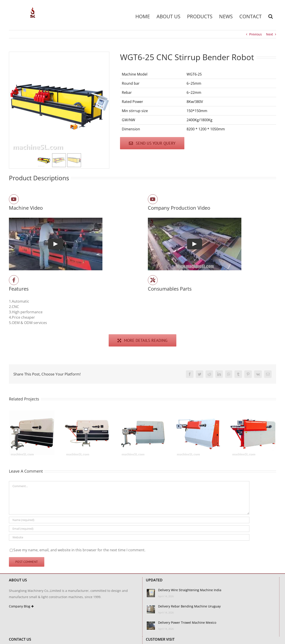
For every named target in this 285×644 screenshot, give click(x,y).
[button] (271, 16)
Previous (255, 34)
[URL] (129, 537)
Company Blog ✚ (21, 606)
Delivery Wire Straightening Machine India (190, 590)
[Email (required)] (129, 529)
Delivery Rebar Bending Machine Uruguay (189, 606)
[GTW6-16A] (32, 413)
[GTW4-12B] (253, 413)
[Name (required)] (129, 520)
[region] (59, 110)
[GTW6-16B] (87, 413)
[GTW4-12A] (198, 413)
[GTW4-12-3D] (143, 413)
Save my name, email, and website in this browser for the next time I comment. (79, 550)
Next (270, 34)
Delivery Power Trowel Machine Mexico (187, 622)
